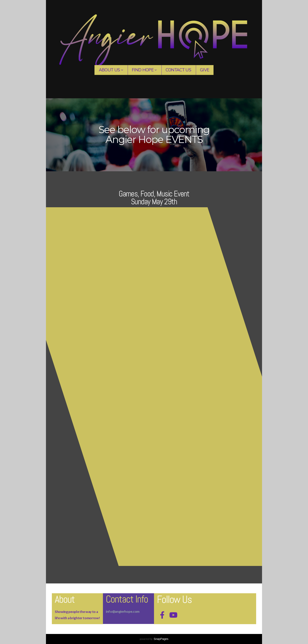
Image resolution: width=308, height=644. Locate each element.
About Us (111, 70)
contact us (178, 70)
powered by (154, 639)
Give (205, 70)
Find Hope (144, 70)
